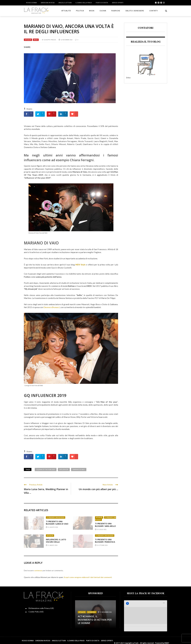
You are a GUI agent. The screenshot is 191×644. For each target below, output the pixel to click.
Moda (92, 11)
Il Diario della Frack (84, 3)
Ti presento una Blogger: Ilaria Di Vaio (57, 523)
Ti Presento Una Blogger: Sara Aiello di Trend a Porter (105, 526)
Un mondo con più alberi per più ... (98, 489)
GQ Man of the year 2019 (46, 469)
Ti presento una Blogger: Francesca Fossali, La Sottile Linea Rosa (105, 543)
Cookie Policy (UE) (36, 612)
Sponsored (92, 612)
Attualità (66, 11)
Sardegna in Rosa (48, 3)
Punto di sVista (102, 3)
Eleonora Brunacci (52, 307)
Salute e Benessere (135, 11)
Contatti (154, 11)
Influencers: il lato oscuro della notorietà (56, 542)
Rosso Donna (31, 3)
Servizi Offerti (118, 3)
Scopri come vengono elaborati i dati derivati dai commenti (88, 577)
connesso (38, 570)
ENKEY (167, 640)
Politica (80, 11)
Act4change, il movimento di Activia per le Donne (95, 620)
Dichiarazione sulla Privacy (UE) (41, 608)
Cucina (103, 11)
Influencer (64, 469)
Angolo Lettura (65, 3)
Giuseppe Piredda (50, 40)
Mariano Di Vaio (79, 469)
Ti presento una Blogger (56, 517)
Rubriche (116, 11)
